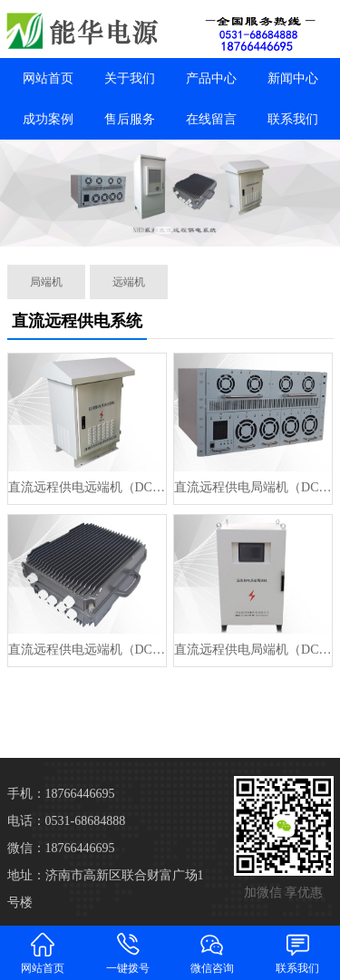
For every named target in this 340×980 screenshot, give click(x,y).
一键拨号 (128, 952)
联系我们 (293, 119)
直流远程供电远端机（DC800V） (87, 650)
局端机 (46, 282)
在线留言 (211, 119)
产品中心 (211, 78)
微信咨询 (213, 952)
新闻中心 (293, 78)
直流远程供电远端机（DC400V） (87, 487)
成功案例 (48, 119)
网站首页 (48, 78)
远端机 (129, 282)
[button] (163, 230)
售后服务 (130, 119)
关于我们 (130, 78)
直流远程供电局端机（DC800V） (253, 650)
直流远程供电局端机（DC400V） (253, 487)
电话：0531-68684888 (67, 821)
